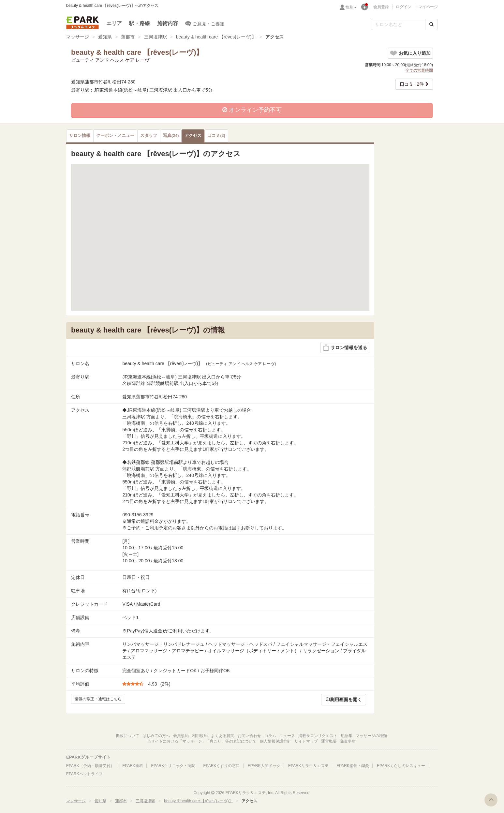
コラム (270, 736)
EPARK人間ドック (264, 766)
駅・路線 (140, 23)
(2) (216, 136)
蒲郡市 (128, 37)
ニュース (287, 736)
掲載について (127, 736)
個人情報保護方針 (275, 741)
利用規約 (200, 736)
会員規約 (181, 736)
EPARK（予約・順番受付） (90, 766)
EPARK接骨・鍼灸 (353, 766)
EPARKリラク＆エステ (82, 23)
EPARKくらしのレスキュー (401, 766)
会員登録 (381, 7)
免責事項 (348, 741)
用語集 (347, 736)
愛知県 (105, 37)
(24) (171, 136)
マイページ (428, 7)
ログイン (404, 7)
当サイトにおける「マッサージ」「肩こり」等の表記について (202, 741)
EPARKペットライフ (84, 774)
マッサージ (78, 37)
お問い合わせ (249, 736)
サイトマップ (306, 741)
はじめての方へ (156, 736)
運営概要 (329, 741)
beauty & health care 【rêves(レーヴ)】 (216, 37)
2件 (412, 84)
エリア (114, 23)
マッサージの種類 (371, 736)
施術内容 (168, 23)
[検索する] (431, 24)
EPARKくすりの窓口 (222, 766)
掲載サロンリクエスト (318, 736)
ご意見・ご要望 (205, 23)
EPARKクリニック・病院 (173, 766)
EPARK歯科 (133, 766)
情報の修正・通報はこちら (98, 699)
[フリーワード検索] (398, 24)
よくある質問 (223, 736)
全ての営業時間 (419, 70)
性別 (351, 7)
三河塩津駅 (156, 37)
